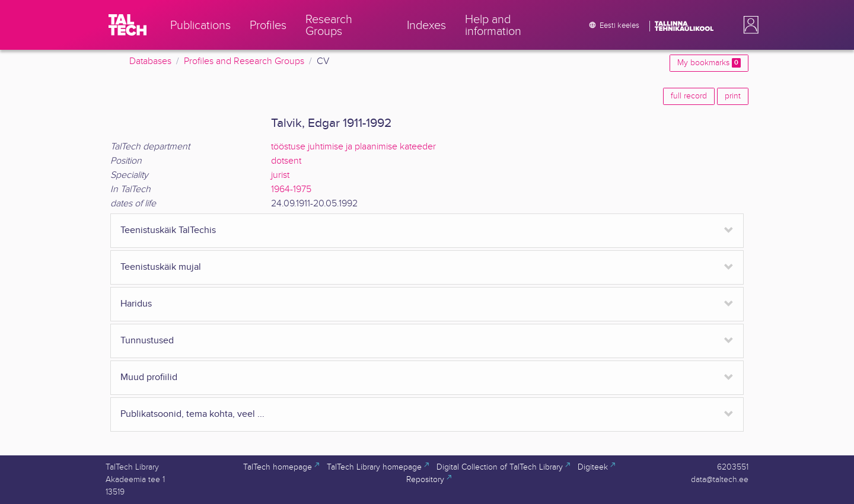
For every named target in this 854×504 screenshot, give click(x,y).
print (733, 96)
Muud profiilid (149, 377)
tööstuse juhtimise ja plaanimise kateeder (353, 147)
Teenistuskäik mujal (161, 267)
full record (689, 96)
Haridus (136, 304)
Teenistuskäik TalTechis (168, 230)
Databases (150, 61)
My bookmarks (709, 63)
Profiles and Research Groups (244, 61)
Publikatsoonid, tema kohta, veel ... (192, 414)
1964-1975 (291, 189)
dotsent (286, 161)
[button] (748, 25)
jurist (280, 175)
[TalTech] (128, 25)
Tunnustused (147, 341)
